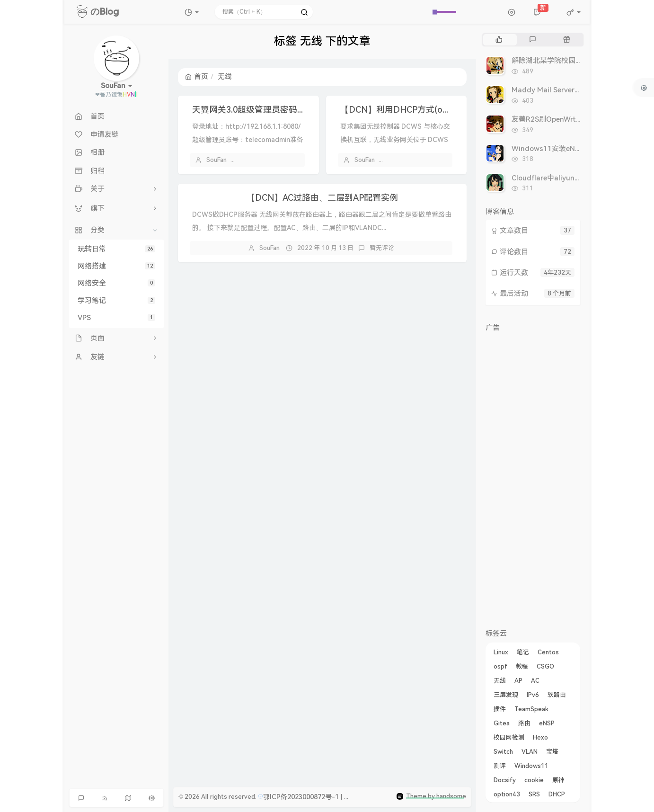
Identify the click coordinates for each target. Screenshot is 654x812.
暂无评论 (382, 248)
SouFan (217, 160)
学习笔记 (116, 301)
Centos (548, 652)
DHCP (557, 794)
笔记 (523, 652)
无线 (500, 681)
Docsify (505, 780)
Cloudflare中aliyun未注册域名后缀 (568, 178)
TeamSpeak (531, 709)
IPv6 (533, 695)
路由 (524, 723)
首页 (197, 77)
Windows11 (531, 766)
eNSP (547, 723)
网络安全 (116, 283)
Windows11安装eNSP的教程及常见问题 (576, 149)
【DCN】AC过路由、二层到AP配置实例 (322, 198)
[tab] (499, 40)
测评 (500, 766)
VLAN (530, 752)
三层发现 (506, 695)
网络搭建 (116, 266)
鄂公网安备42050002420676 (393, 797)
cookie (534, 780)
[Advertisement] (533, 478)
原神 (558, 780)
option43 (507, 794)
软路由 (557, 695)
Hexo (540, 737)
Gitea (502, 723)
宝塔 (552, 752)
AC (535, 681)
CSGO (545, 666)
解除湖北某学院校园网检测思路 (561, 61)
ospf (500, 666)
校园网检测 (509, 737)
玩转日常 (116, 249)
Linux (501, 652)
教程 (522, 666)
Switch (503, 752)
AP (518, 681)
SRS (534, 794)
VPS (116, 318)
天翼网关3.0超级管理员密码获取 (253, 110)
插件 (500, 709)
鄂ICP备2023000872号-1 (301, 797)
